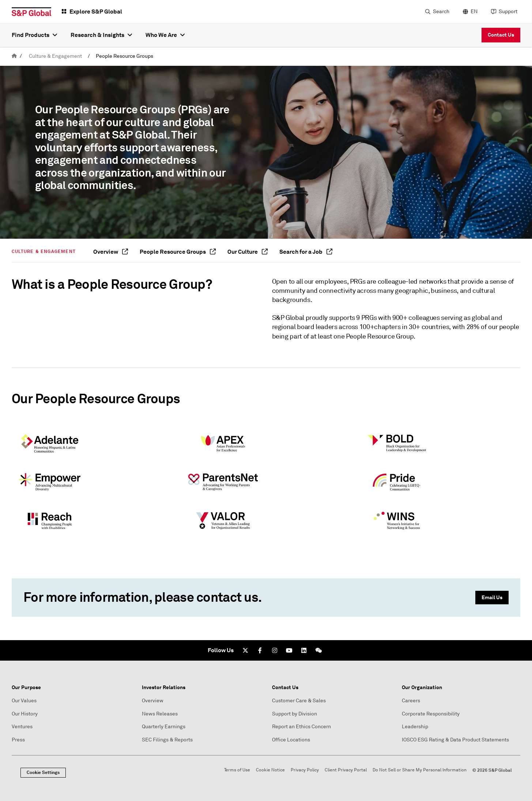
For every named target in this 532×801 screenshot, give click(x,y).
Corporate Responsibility (431, 714)
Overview (111, 252)
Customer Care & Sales (299, 701)
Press (18, 740)
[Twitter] (245, 650)
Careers (411, 701)
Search (441, 12)
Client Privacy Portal (346, 770)
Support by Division (295, 714)
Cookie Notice (270, 770)
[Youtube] (289, 650)
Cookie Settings (43, 772)
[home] (14, 56)
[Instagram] (275, 650)
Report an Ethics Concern (301, 727)
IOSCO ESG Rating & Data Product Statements (455, 740)
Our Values (24, 701)
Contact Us (501, 35)
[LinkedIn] (304, 650)
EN (474, 12)
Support (508, 12)
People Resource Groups (124, 56)
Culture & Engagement (55, 56)
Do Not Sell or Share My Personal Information (420, 770)
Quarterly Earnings (164, 727)
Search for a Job (306, 252)
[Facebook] (260, 650)
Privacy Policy (305, 770)
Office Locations (291, 740)
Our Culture (248, 252)
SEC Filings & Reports (167, 740)
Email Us (492, 597)
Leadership (415, 727)
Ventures (22, 727)
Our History (25, 714)
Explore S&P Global (96, 12)
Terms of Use (237, 770)
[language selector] (469, 12)
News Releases (160, 714)
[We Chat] (318, 650)
